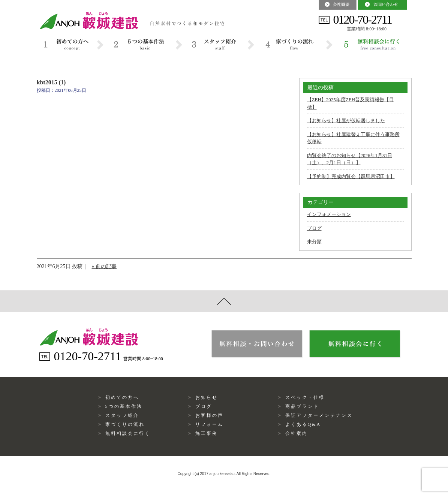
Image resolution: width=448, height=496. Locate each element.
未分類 (314, 242)
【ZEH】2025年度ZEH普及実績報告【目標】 (351, 103)
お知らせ (207, 397)
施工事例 (207, 433)
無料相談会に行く (128, 433)
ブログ (314, 228)
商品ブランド (302, 406)
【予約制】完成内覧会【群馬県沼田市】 (351, 176)
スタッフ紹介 (122, 415)
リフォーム (209, 424)
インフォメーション (329, 214)
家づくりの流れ (125, 424)
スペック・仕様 (305, 397)
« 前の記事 (104, 266)
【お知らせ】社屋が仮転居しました (346, 121)
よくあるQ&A (303, 424)
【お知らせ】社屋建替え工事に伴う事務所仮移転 (353, 138)
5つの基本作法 (124, 406)
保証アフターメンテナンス (319, 415)
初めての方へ (122, 397)
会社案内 (297, 433)
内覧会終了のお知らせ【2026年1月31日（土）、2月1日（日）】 (350, 159)
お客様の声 (209, 415)
